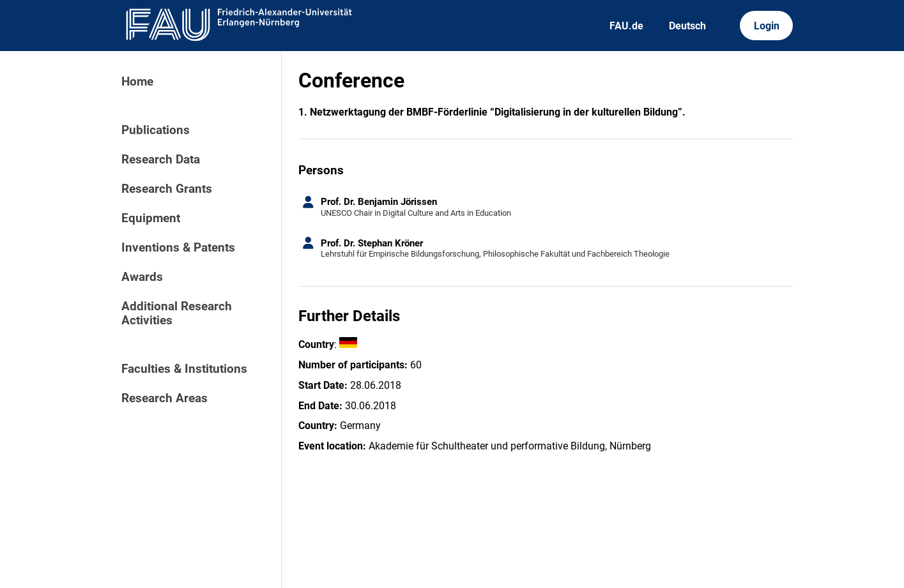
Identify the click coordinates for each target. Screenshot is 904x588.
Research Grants (167, 189)
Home (137, 82)
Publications (156, 130)
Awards (142, 277)
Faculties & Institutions (184, 369)
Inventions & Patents (178, 248)
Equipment (151, 218)
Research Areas (165, 398)
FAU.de (626, 26)
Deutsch (687, 26)
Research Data (161, 160)
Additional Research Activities (177, 313)
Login (767, 26)
